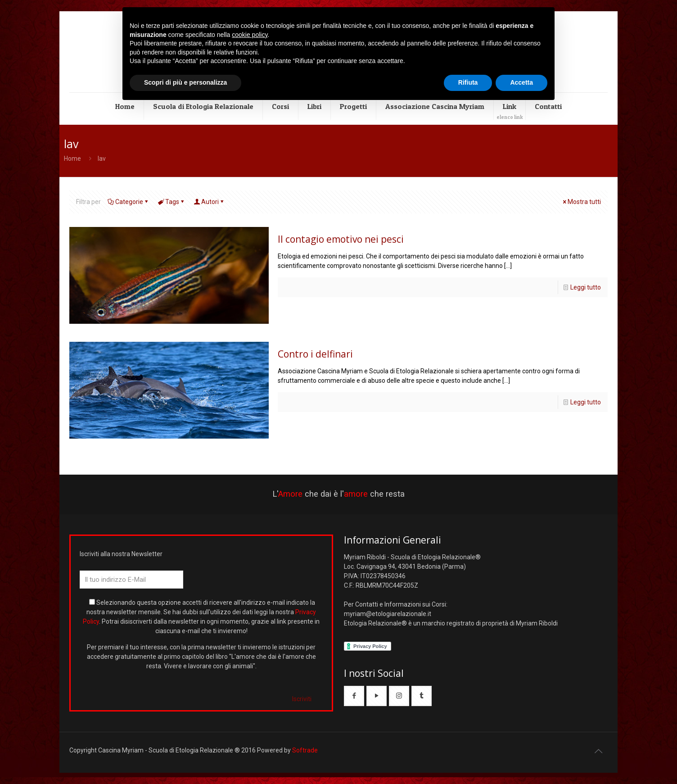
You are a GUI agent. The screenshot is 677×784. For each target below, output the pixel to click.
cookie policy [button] (250, 35)
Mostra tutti (581, 202)
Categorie (129, 202)
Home (72, 159)
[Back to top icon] (598, 751)
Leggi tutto (586, 287)
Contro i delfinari (315, 354)
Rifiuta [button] (468, 82)
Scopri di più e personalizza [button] (185, 82)
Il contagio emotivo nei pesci (341, 239)
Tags (172, 202)
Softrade (305, 750)
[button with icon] (354, 696)
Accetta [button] (521, 82)
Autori (209, 202)
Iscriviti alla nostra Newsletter (121, 554)
